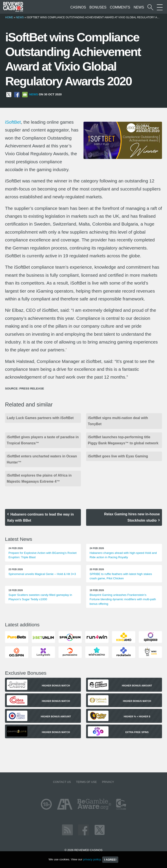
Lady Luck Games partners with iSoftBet (40, 418)
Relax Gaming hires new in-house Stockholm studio (132, 517)
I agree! (110, 860)
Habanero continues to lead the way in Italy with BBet (40, 517)
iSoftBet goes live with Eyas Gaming (118, 456)
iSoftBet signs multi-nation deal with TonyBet (118, 421)
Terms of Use (86, 782)
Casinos (78, 7)
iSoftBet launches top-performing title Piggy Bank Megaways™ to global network (123, 440)
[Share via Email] (25, 94)
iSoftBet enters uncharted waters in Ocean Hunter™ (42, 459)
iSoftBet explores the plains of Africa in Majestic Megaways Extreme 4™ (39, 478)
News (139, 7)
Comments (120, 7)
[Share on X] (9, 94)
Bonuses (98, 7)
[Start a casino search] (150, 7)
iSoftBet (13, 122)
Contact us (62, 782)
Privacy (108, 782)
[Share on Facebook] (17, 94)
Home (9, 17)
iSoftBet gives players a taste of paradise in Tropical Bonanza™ (43, 440)
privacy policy (92, 859)
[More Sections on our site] (160, 7)
